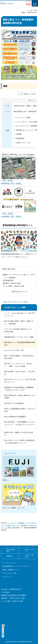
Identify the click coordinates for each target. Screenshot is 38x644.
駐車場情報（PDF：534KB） (12, 183)
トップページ (12, 523)
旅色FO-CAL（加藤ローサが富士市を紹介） (19, 434)
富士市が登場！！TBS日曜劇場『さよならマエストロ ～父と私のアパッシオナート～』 (20, 424)
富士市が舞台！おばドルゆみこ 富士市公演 (20, 373)
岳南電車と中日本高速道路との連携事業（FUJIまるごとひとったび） (19, 389)
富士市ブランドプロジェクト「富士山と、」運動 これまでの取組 (18, 365)
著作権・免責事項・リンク (11, 570)
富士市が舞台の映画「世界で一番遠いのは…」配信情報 (19, 322)
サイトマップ (7, 577)
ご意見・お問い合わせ (30, 556)
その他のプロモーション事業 (15, 307)
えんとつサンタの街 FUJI (14, 350)
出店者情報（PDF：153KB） (12, 216)
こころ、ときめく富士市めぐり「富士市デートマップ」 (20, 315)
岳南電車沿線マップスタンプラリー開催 (19, 337)
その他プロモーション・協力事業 (16, 525)
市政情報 (21, 523)
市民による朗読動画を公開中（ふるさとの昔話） (20, 410)
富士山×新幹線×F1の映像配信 (15, 417)
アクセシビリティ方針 (9, 573)
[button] (28, 3)
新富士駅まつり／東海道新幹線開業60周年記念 (20, 344)
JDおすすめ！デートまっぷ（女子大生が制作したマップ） (20, 381)
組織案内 (9, 556)
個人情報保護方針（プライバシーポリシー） (17, 566)
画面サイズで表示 (30, 94)
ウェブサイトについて (9, 563)
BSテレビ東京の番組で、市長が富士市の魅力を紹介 (19, 357)
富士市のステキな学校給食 (14, 403)
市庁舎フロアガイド (30, 551)
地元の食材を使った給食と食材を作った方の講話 (20, 397)
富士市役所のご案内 (11, 551)
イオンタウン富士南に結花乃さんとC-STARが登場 (18, 330)
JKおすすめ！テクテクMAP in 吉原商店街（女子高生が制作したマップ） (19, 442)
